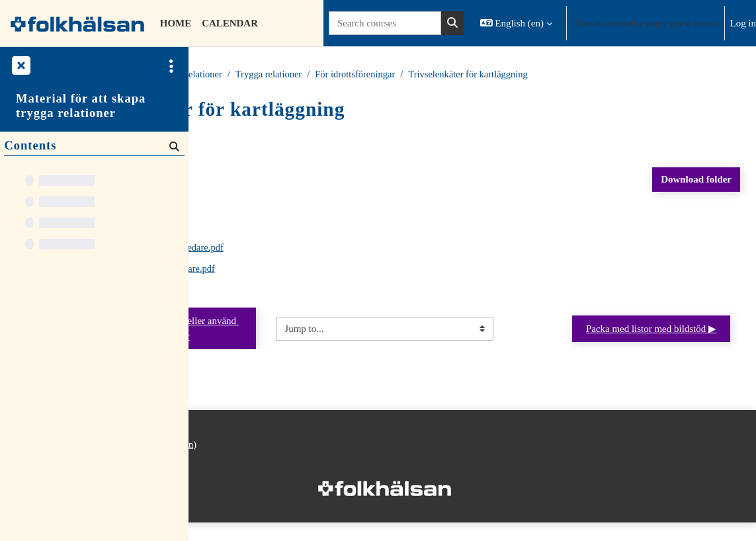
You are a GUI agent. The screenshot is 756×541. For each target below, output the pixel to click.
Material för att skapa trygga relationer (81, 105)
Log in (743, 23)
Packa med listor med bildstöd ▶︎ (651, 338)
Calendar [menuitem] (230, 23)
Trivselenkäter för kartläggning (656, 75)
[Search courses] (385, 23)
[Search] (173, 146)
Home (217, 75)
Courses (258, 75)
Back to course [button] (248, 139)
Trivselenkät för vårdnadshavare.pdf (323, 270)
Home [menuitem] (176, 23)
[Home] (77, 23)
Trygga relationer (368, 75)
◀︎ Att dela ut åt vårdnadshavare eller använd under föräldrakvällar (295, 338)
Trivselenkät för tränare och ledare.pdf (327, 249)
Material (304, 75)
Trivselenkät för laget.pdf (302, 228)
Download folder (696, 180)
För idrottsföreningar (539, 75)
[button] (516, 23)
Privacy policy (227, 477)
